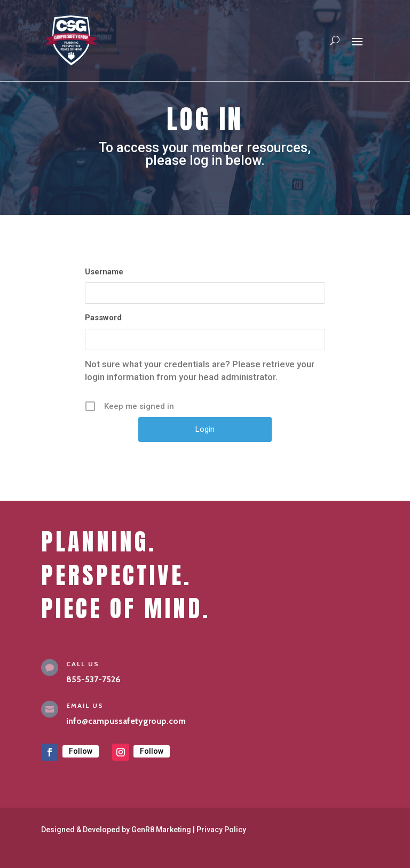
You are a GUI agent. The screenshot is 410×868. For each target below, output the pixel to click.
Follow (81, 751)
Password (103, 318)
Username (104, 272)
